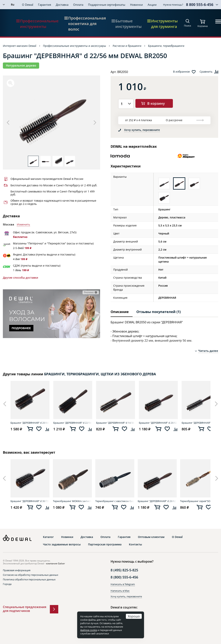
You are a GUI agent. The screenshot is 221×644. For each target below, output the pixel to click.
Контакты (135, 544)
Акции (152, 5)
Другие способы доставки (20, 278)
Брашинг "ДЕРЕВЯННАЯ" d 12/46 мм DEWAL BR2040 (201, 423)
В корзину (156, 103)
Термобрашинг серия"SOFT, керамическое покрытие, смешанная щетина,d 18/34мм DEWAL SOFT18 (200, 501)
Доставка (62, 5)
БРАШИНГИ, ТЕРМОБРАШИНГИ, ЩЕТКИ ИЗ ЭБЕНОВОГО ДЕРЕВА (100, 374)
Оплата (78, 5)
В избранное (181, 72)
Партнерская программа (105, 544)
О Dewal (28, 5)
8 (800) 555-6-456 (124, 577)
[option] (51, 118)
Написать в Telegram (123, 584)
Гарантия (45, 5)
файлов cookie (89, 630)
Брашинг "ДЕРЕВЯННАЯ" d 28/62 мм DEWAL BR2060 (158, 423)
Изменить (23, 225)
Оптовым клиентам (151, 537)
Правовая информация (17, 570)
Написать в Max (120, 591)
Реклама (89, 292)
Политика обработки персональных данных (29, 579)
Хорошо (134, 616)
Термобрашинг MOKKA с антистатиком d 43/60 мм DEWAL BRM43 (72, 501)
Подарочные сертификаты (107, 5)
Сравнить (206, 72)
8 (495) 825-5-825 (124, 570)
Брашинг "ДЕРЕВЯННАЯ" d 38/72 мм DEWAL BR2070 (30, 501)
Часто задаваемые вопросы (62, 544)
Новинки (136, 5)
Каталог (48, 537)
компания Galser (55, 563)
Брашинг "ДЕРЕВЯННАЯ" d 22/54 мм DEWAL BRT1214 (73, 423)
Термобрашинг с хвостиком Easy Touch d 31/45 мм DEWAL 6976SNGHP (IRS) (115, 501)
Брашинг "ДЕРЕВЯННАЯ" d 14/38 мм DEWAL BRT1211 (116, 423)
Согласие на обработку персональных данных (31, 575)
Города (7, 584)
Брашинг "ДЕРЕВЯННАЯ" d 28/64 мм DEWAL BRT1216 (30, 423)
